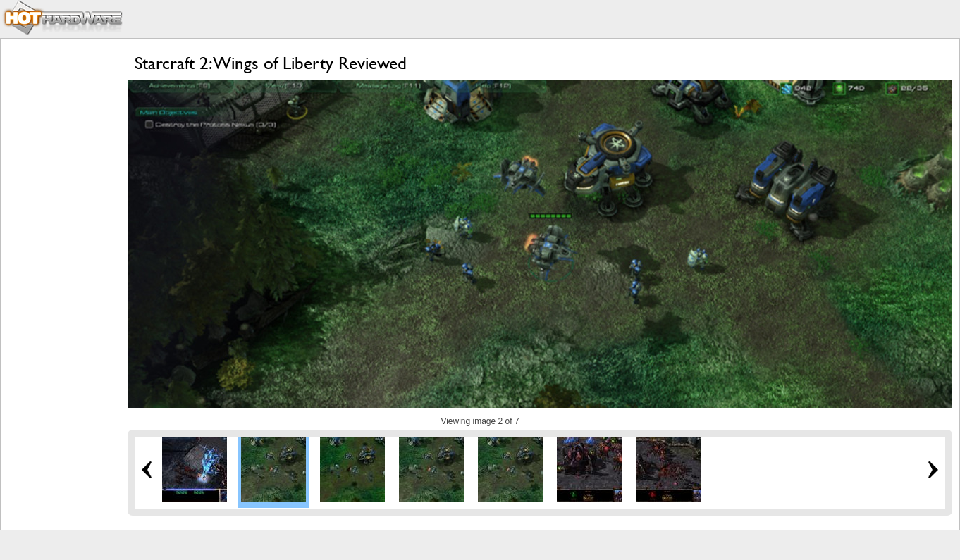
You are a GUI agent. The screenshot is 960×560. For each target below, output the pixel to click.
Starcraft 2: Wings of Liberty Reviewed (271, 63)
